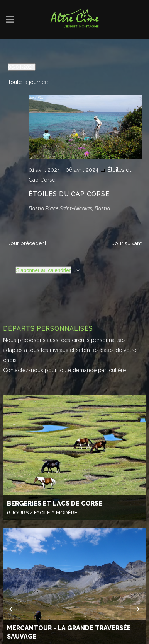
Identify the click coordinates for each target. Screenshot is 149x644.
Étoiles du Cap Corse (69, 194)
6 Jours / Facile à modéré (42, 513)
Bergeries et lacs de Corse (55, 503)
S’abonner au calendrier (44, 270)
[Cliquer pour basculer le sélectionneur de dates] (22, 67)
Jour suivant (127, 243)
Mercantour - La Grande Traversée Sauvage (69, 632)
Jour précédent (27, 243)
